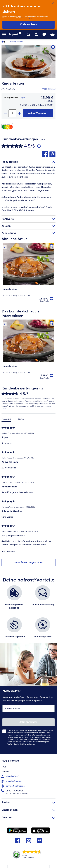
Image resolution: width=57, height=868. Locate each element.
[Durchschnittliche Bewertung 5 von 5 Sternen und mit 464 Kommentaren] (39, 146)
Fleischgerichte (16, 42)
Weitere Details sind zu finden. (21, 744)
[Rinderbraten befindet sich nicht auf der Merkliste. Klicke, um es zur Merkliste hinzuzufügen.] (53, 47)
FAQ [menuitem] (4, 767)
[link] (16, 35)
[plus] (19, 113)
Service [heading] (28, 802)
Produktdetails (48, 89)
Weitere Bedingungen (27, 18)
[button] (6, 35)
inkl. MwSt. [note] (45, 301)
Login (23, 98)
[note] (28, 292)
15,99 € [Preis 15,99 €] (43, 299)
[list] (28, 616)
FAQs (4, 408)
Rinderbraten (13, 83)
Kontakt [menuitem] (5, 772)
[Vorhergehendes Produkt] (5, 245)
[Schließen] (53, 3)
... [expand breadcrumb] (6, 42)
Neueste (6, 419)
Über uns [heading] (28, 817)
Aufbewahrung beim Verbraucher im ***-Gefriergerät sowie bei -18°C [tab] (27, 199)
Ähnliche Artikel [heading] (15, 239)
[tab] (36, 35)
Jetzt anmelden (28, 722)
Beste (21, 419)
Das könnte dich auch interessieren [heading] (20, 313)
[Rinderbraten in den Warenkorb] (38, 113)
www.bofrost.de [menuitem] (12, 781)
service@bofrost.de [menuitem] (13, 786)
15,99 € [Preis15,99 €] (47, 98)
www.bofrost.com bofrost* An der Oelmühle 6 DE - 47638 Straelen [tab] (27, 209)
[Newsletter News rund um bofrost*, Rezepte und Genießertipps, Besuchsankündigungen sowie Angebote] (28, 720)
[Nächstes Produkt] (52, 245)
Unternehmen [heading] (28, 810)
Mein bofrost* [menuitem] (10, 776)
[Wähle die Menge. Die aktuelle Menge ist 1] (12, 113)
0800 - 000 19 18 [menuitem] (13, 791)
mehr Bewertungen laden (28, 562)
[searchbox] (28, 35)
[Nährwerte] (8, 126)
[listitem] (14, 600)
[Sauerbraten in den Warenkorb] (52, 299)
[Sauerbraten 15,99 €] (28, 274)
